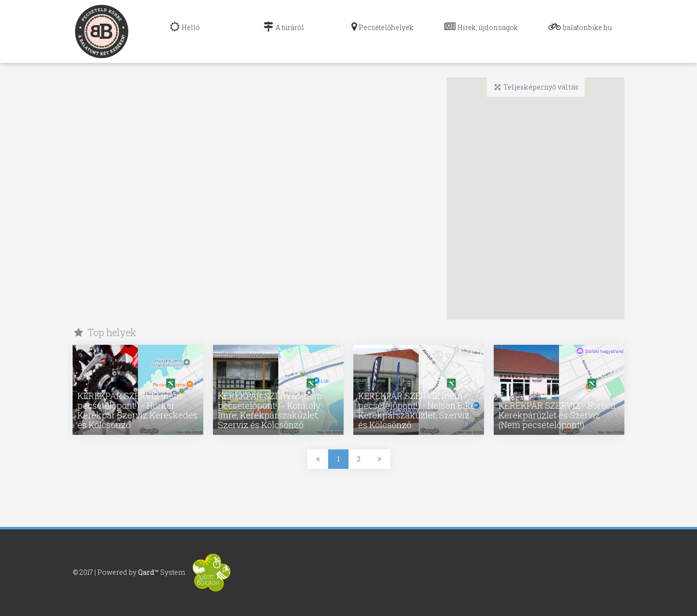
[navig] (185, 31)
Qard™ (148, 572)
